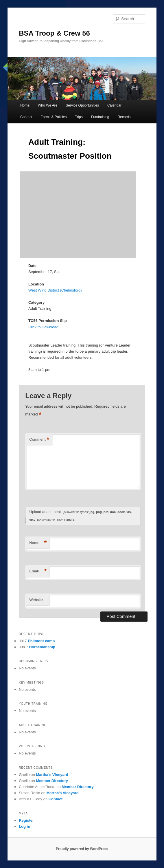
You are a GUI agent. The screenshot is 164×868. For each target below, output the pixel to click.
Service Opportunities (82, 105)
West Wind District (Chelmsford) (55, 290)
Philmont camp (41, 641)
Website (36, 600)
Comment (39, 440)
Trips (79, 117)
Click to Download (43, 327)
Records (124, 117)
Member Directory (52, 781)
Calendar (114, 105)
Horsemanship (42, 647)
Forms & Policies (54, 117)
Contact (26, 117)
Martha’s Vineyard (52, 775)
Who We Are (48, 105)
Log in (24, 826)
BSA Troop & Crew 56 (54, 33)
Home (25, 105)
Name (38, 543)
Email (38, 571)
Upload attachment (80, 516)
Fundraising (100, 117)
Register (26, 820)
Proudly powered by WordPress (82, 849)
